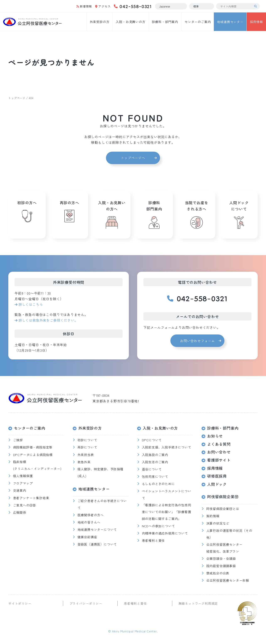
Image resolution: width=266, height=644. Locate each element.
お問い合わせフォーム (197, 341)
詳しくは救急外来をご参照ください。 (48, 320)
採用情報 (256, 22)
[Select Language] (171, 6)
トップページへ (133, 158)
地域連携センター (230, 22)
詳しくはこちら (31, 304)
